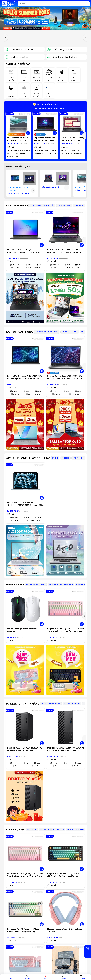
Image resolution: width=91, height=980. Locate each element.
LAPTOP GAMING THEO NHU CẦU (42, 205)
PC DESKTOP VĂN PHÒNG (51, 704)
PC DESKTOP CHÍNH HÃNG (23, 704)
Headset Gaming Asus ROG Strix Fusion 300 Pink (65, 930)
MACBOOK (65, 458)
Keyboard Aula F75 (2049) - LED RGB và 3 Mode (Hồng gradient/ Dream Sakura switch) (66, 630)
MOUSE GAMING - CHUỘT (36, 584)
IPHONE (55, 458)
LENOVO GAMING (64, 205)
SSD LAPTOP (45, 829)
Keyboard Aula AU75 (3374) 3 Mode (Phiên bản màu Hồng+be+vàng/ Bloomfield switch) (23, 930)
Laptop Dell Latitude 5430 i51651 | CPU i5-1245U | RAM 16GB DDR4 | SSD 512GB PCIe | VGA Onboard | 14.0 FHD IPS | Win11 (65, 377)
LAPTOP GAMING (17, 205)
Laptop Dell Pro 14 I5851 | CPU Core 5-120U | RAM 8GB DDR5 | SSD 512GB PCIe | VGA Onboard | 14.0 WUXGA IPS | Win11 (72, 139)
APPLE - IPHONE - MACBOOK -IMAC (28, 458)
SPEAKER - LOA (58, 829)
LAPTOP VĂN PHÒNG (20, 332)
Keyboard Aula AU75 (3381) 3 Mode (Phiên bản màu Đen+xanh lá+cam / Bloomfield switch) (63, 875)
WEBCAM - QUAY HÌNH (76, 829)
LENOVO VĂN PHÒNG (70, 332)
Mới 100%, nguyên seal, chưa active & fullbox (46, 108)
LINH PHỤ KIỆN (16, 829)
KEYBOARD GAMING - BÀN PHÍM (61, 584)
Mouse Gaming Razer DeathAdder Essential (23, 630)
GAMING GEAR (15, 584)
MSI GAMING (79, 205)
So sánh (12, 147)
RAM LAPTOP (32, 829)
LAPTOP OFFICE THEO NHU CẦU (46, 332)
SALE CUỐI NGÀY (45, 105)
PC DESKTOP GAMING (72, 704)
